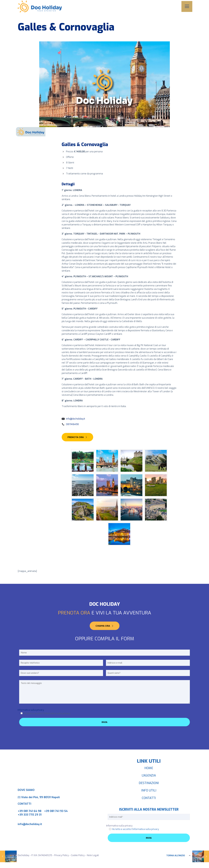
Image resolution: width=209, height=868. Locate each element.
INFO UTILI (149, 790)
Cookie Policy (78, 855)
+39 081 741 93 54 (56, 811)
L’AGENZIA (149, 775)
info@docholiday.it (76, 419)
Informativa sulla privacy (31, 710)
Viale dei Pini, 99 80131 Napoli (40, 797)
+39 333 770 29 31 (30, 815)
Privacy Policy (62, 855)
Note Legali (93, 855)
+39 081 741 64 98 (30, 811)
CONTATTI (149, 798)
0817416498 (72, 424)
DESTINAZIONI (149, 783)
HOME (149, 768)
